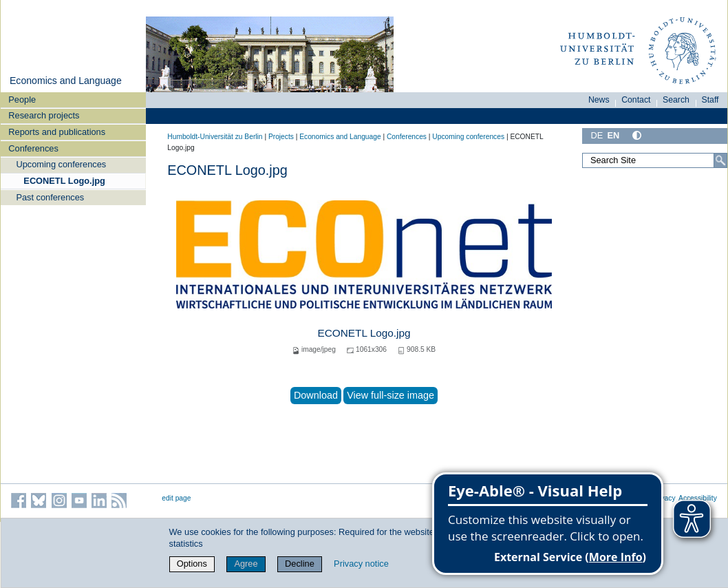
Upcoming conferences (61, 164)
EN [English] (613, 135)
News (599, 100)
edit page (176, 498)
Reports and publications (57, 132)
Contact (636, 100)
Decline (300, 564)
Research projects (44, 115)
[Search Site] (655, 160)
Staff (710, 100)
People (22, 99)
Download (316, 395)
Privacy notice (361, 564)
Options (192, 564)
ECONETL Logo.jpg (64, 181)
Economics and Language (66, 81)
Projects (281, 137)
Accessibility (698, 498)
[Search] (720, 160)
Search (676, 100)
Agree (246, 564)
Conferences (33, 148)
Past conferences (50, 197)
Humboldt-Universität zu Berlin (215, 137)
